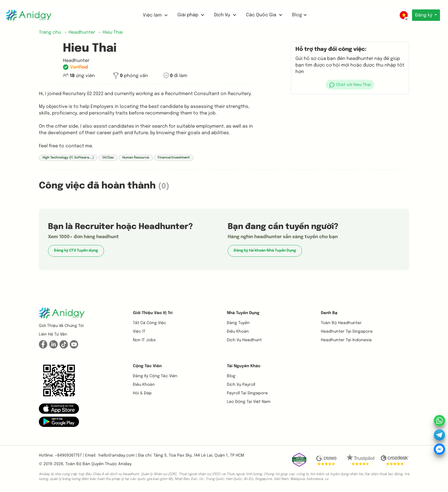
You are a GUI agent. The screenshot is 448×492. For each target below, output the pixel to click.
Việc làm (154, 15)
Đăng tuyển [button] (238, 323)
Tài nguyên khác (244, 366)
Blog (299, 15)
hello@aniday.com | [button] (118, 455)
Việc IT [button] (139, 332)
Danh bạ (329, 313)
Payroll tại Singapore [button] (247, 393)
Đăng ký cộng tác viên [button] (155, 376)
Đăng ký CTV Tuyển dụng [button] (76, 251)
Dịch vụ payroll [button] (241, 385)
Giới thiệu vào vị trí (153, 313)
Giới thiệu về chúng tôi (61, 326)
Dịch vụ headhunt (244, 340)
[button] (350, 85)
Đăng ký (424, 15)
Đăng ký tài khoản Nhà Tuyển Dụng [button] (265, 251)
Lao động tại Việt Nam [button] (249, 402)
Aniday (125, 464)
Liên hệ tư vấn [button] (53, 334)
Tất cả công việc (150, 323)
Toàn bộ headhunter (341, 323)
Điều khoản (238, 332)
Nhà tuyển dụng (243, 313)
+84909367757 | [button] (69, 455)
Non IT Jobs (144, 340)
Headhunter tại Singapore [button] (347, 332)
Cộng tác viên (147, 366)
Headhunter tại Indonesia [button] (346, 340)
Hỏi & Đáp (142, 393)
